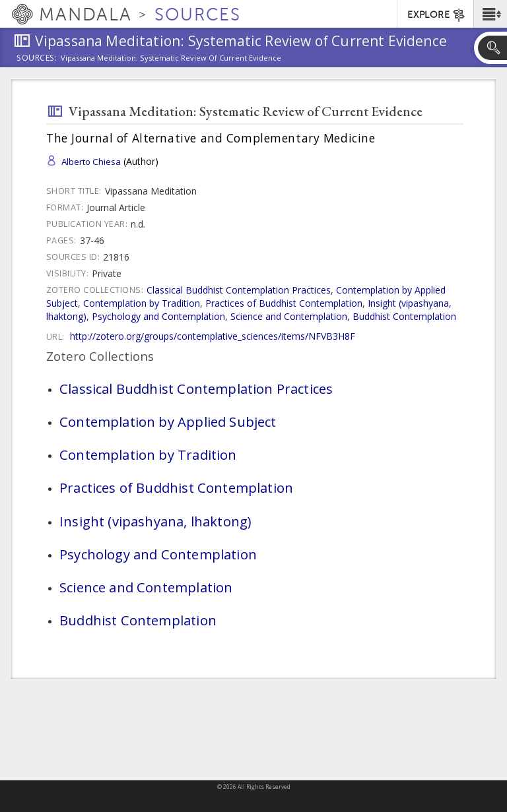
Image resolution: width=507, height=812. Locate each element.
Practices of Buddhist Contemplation (284, 303)
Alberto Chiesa (91, 162)
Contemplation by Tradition (142, 303)
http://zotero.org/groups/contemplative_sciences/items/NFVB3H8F (213, 336)
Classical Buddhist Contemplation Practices (239, 290)
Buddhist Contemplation (404, 316)
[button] (490, 14)
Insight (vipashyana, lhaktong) (155, 521)
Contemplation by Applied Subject (168, 422)
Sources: (37, 59)
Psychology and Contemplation (158, 316)
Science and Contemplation (289, 316)
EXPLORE (437, 15)
